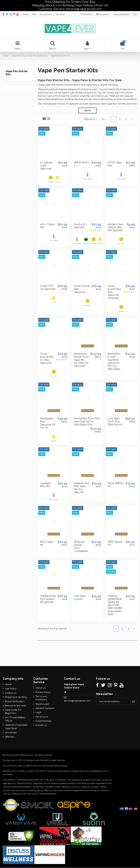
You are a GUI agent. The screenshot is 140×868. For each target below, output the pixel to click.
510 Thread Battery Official (15, 719)
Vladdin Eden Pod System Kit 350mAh (48, 599)
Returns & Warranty (16, 706)
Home (26, 14)
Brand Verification (15, 701)
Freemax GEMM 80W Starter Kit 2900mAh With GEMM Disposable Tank (115, 605)
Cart (135, 14)
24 (104, 119)
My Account (46, 14)
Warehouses (42, 704)
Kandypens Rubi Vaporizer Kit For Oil (48, 423)
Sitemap (9, 737)
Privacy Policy (43, 692)
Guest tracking (43, 721)
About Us (41, 688)
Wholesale (11, 733)
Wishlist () (87, 14)
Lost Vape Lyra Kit (80, 597)
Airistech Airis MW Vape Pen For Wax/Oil (82, 488)
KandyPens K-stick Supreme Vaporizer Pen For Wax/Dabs (114, 361)
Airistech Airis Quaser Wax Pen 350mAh (116, 227)
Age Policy (11, 689)
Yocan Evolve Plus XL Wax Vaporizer (47, 358)
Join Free (60, 14)
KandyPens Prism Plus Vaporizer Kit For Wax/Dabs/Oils (87, 422)
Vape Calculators (122, 14)
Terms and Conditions (41, 698)
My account (42, 717)
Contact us (11, 693)
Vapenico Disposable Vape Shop (16, 727)
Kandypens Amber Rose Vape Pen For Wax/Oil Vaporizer (81, 360)
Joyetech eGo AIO (46, 485)
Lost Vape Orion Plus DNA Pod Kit (115, 422)
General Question (45, 708)
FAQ (34, 14)
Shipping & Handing (16, 697)
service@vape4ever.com (77, 701)
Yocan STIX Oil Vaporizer (48, 288)
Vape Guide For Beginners (13, 712)
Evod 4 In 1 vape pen (80, 226)
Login (39, 713)
